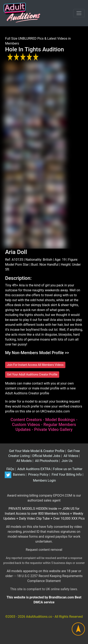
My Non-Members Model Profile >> (37, 353)
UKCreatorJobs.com (55, 411)
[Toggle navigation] (79, 13)
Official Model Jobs (46, 456)
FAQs (10, 469)
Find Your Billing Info (66, 475)
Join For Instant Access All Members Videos (35, 365)
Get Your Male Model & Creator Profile (36, 451)
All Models (24, 461)
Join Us (67, 461)
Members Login (44, 480)
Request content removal (44, 550)
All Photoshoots (46, 461)
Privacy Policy (38, 475)
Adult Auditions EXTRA (34, 469)
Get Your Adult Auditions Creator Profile (32, 374)
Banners (19, 475)
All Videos (70, 456)
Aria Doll (16, 252)
